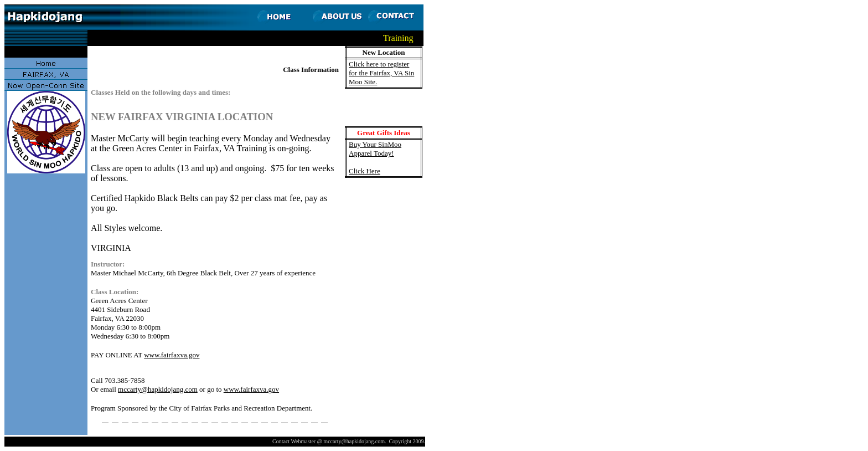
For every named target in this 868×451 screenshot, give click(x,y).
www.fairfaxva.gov (172, 355)
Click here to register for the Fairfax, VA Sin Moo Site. (381, 73)
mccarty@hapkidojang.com (158, 389)
